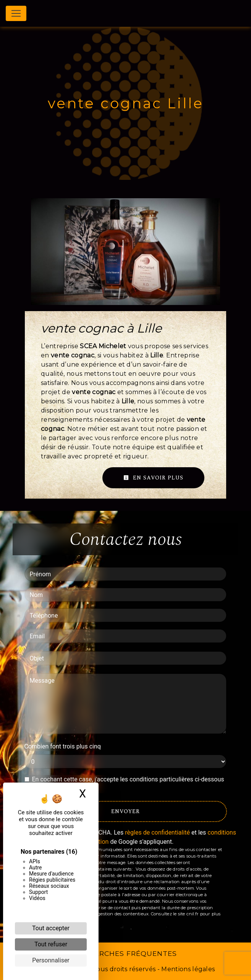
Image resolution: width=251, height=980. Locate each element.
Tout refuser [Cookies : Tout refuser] (51, 944)
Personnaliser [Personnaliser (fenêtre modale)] (51, 960)
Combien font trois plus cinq (63, 746)
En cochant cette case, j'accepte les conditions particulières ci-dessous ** (128, 784)
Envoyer (125, 811)
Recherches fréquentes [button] (126, 953)
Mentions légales (187, 969)
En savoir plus (153, 478)
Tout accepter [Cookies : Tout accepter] (51, 928)
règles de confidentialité (157, 832)
